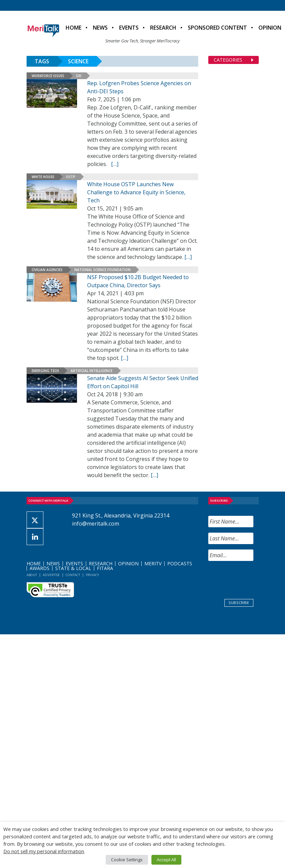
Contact (73, 575)
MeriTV (153, 563)
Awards (40, 568)
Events (129, 28)
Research (163, 28)
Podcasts (180, 563)
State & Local (73, 568)
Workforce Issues (48, 76)
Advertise (51, 575)
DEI (79, 76)
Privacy (92, 575)
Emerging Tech (45, 371)
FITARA (105, 568)
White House (43, 177)
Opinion (128, 563)
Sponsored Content (217, 28)
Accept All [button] (166, 860)
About (32, 575)
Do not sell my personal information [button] (44, 851)
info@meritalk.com (96, 524)
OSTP (71, 177)
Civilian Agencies (47, 270)
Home (74, 28)
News (100, 28)
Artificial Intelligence (92, 371)
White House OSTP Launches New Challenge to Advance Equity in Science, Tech (136, 192)
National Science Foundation (102, 270)
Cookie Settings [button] (127, 860)
